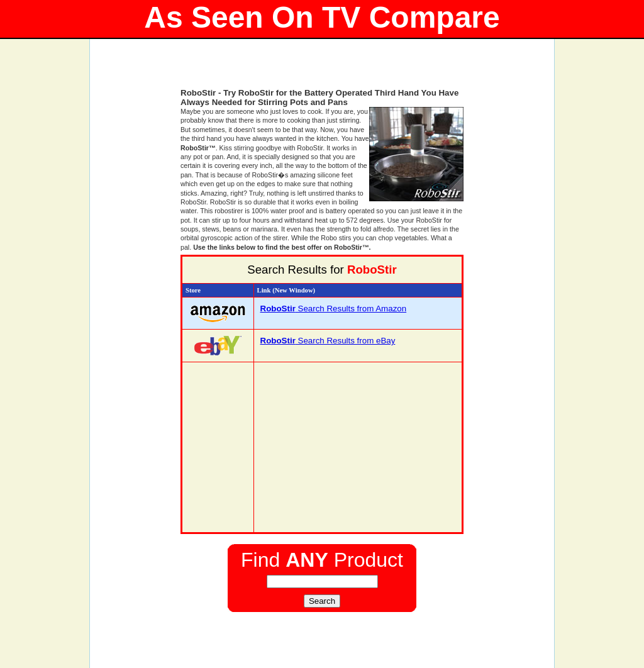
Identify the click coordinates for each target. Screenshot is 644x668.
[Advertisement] (322, 69)
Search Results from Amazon (334, 309)
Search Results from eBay (328, 341)
